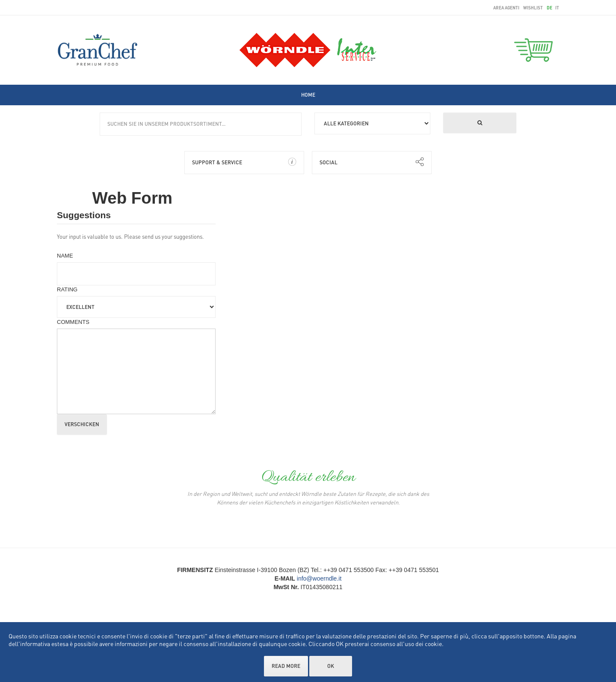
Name (65, 256)
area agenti (506, 8)
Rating (67, 289)
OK (331, 666)
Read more (286, 666)
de (550, 8)
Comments (73, 322)
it (557, 8)
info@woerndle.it (319, 578)
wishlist (533, 8)
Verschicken (82, 424)
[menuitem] (308, 95)
